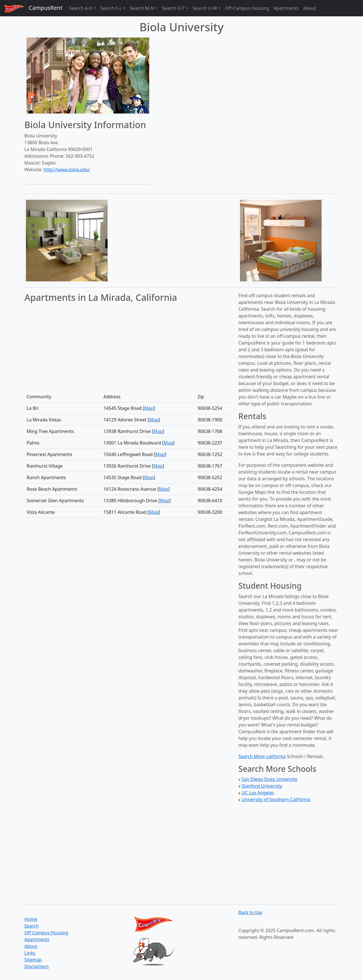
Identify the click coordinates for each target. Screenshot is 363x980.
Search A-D (81, 8)
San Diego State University (270, 779)
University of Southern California (276, 799)
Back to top (250, 912)
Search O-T (173, 8)
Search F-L (111, 8)
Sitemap (33, 960)
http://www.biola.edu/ (67, 170)
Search (32, 926)
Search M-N (142, 8)
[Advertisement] (182, 238)
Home (31, 919)
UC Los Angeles (258, 793)
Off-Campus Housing (247, 8)
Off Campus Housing (46, 933)
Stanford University (262, 786)
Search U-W (205, 8)
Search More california (262, 756)
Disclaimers (37, 966)
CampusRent (31, 8)
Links (30, 953)
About (310, 8)
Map (149, 408)
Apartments (286, 8)
